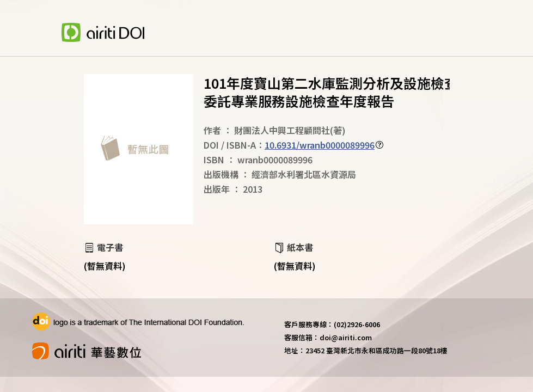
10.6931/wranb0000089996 (320, 145)
